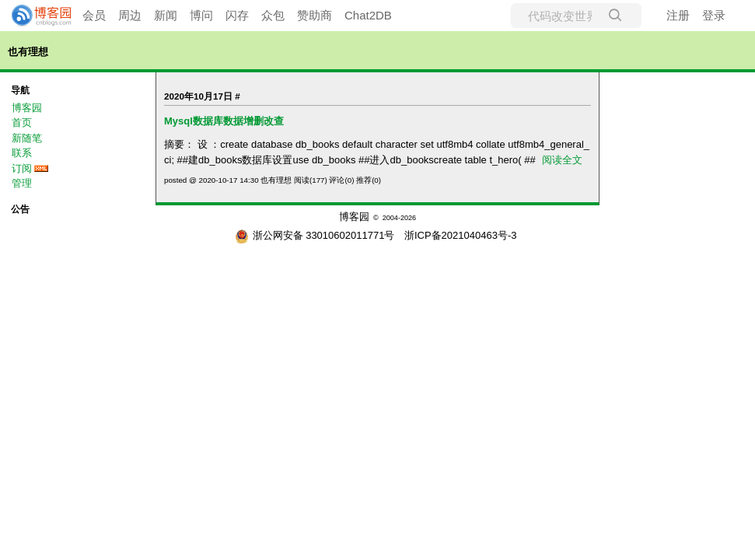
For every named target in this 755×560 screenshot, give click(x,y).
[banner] (35, 16)
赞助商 (315, 15)
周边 (130, 15)
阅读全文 (562, 160)
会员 (94, 15)
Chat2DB (368, 15)
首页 (22, 122)
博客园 (27, 108)
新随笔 (27, 138)
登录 (714, 15)
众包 (273, 15)
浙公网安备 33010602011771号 (315, 235)
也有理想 (28, 52)
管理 (22, 183)
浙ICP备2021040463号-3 (461, 235)
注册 (678, 15)
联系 (22, 153)
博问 (201, 15)
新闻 (166, 15)
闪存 (237, 15)
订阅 (22, 168)
